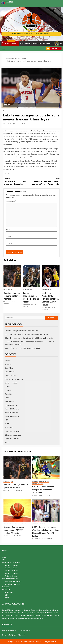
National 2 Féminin (11, 413)
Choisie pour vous (47, 290)
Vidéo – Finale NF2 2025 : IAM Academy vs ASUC (22, 348)
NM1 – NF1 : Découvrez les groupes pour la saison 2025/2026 (27, 334)
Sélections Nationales (13, 439)
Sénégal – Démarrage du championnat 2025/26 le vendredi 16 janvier (29, 338)
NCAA (7, 424)
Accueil (5, 557)
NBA (4, 111)
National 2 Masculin (12, 416)
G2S (55, 642)
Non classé (9, 428)
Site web (9, 244)
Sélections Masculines (13, 435)
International (9, 402)
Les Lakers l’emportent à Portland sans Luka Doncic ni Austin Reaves (50, 299)
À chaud (8, 361)
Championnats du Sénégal (14, 379)
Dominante (7, 290)
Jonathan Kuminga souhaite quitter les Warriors (35, 43)
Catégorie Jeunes (11, 376)
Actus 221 (9, 364)
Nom (8, 229)
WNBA (7, 442)
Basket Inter (9, 368)
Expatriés (8, 394)
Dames (7, 387)
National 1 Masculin (12, 409)
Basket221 (8, 124)
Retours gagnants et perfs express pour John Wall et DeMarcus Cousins (46, 181)
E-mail (8, 237)
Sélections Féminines (13, 431)
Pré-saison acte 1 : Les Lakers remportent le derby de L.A (17, 181)
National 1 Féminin (11, 405)
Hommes (8, 398)
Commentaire (11, 201)
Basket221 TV (10, 372)
